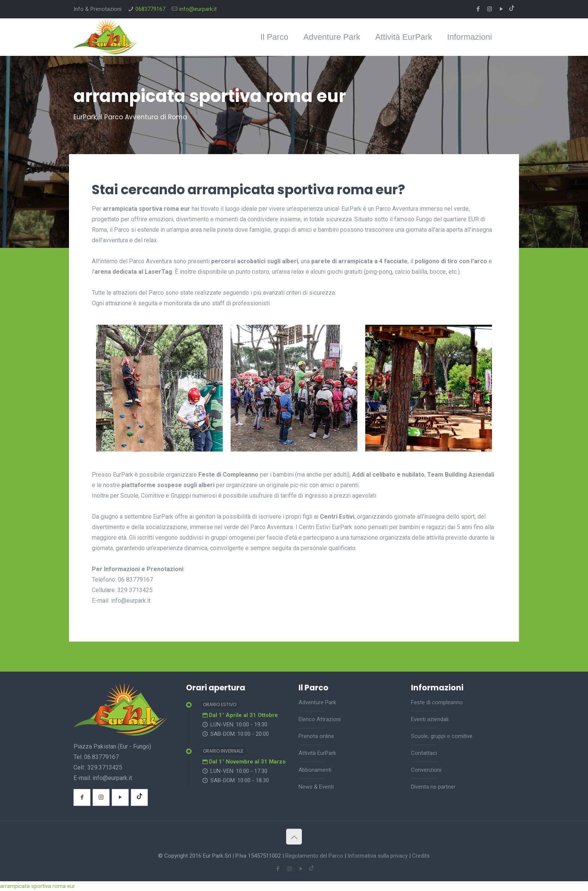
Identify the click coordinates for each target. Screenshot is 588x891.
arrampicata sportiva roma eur (37, 886)
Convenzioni (426, 770)
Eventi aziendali (430, 719)
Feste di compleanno (437, 702)
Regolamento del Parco (314, 856)
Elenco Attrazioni (319, 719)
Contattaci (424, 753)
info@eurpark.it (198, 9)
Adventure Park (317, 702)
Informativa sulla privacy (378, 856)
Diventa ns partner (433, 787)
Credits (421, 856)
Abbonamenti (315, 770)
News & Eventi (316, 787)
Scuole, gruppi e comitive (442, 736)
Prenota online (316, 736)
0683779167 (150, 9)
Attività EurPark (317, 753)
